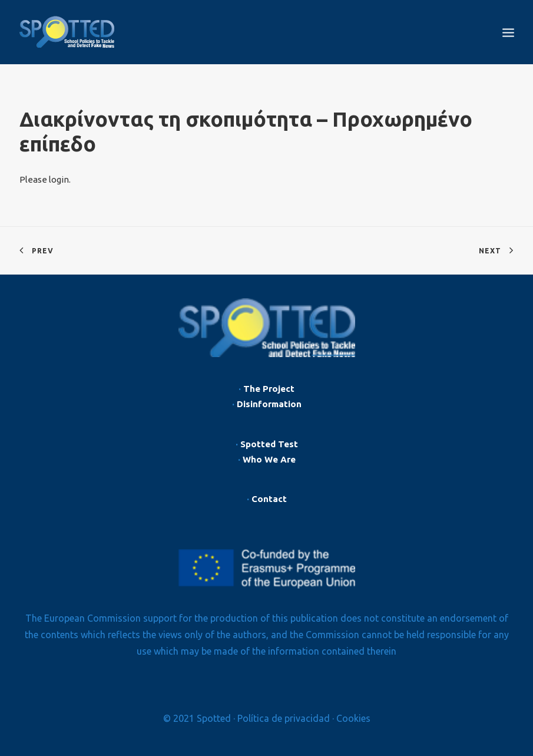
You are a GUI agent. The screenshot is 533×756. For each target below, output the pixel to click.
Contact (269, 499)
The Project (269, 389)
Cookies (353, 718)
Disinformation (269, 404)
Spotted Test (269, 444)
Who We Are (269, 459)
